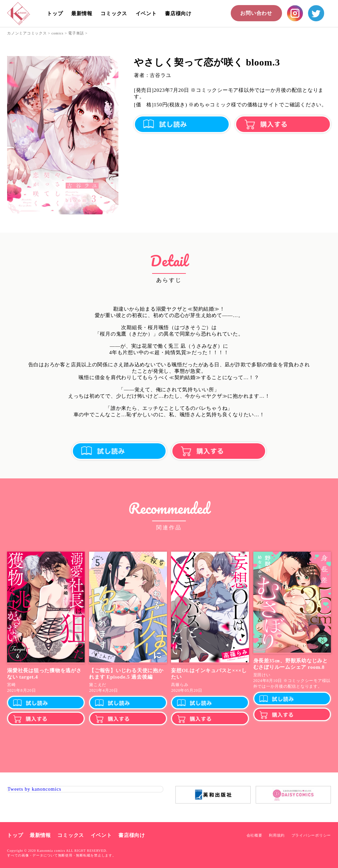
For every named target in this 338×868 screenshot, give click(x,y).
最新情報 (82, 14)
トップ (55, 14)
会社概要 (255, 835)
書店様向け (178, 14)
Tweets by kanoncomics (34, 789)
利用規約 (277, 835)
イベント (146, 14)
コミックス (114, 14)
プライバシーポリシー (311, 835)
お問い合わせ (256, 13)
